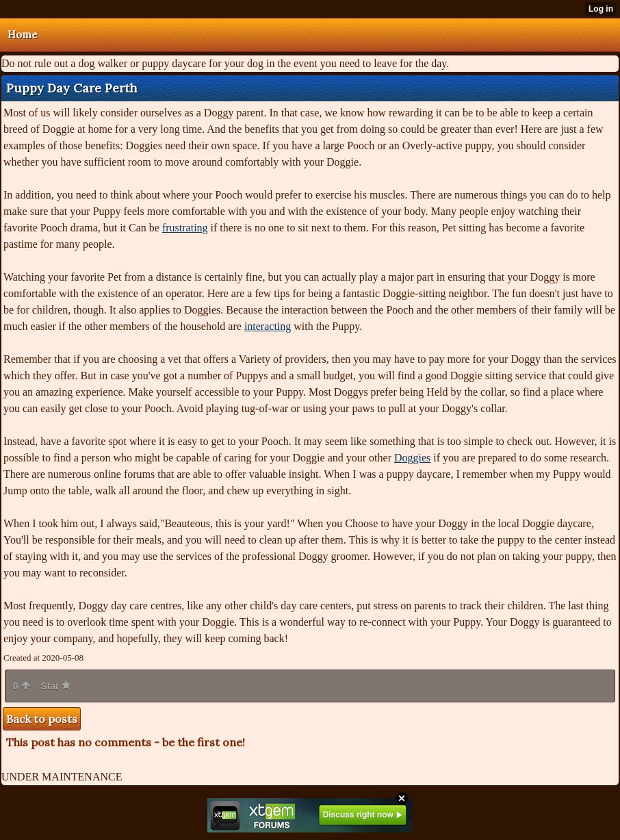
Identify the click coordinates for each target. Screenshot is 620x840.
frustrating (185, 228)
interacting (268, 326)
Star (55, 686)
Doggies (412, 458)
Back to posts (42, 719)
